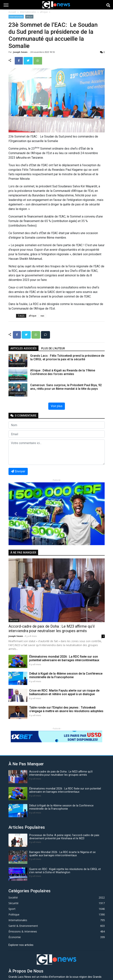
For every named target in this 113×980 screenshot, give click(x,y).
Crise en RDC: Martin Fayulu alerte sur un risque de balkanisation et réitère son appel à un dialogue (64, 692)
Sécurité (14, 620)
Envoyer (18, 471)
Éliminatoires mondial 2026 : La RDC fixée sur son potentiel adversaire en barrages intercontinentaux (64, 658)
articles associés (23, 349)
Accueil (12, 12)
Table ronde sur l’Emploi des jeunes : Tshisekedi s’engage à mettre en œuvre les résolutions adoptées (66, 709)
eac (42, 316)
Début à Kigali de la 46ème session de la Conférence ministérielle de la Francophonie (66, 675)
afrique (44, 12)
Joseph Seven (21, 52)
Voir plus (57, 406)
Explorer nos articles (21, 945)
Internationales (28, 12)
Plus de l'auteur (53, 349)
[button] (16, 514)
